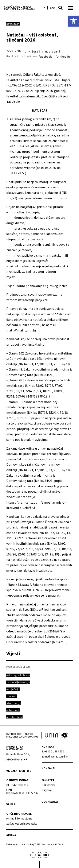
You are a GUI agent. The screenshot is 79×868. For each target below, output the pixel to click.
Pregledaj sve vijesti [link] (18, 667)
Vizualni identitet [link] (20, 771)
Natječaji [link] (13, 24)
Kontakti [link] (48, 768)
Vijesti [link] (11, 804)
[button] (60, 8)
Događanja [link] (50, 802)
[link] (74, 21)
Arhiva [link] (11, 835)
